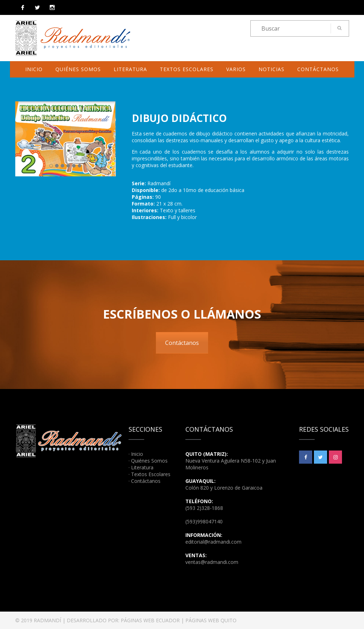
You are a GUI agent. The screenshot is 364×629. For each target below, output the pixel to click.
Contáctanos (318, 69)
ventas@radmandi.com (212, 562)
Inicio (34, 69)
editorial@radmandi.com (213, 542)
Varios (236, 69)
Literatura (130, 69)
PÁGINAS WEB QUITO (211, 620)
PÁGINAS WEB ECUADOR (150, 620)
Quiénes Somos (78, 69)
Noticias (271, 69)
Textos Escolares (187, 69)
